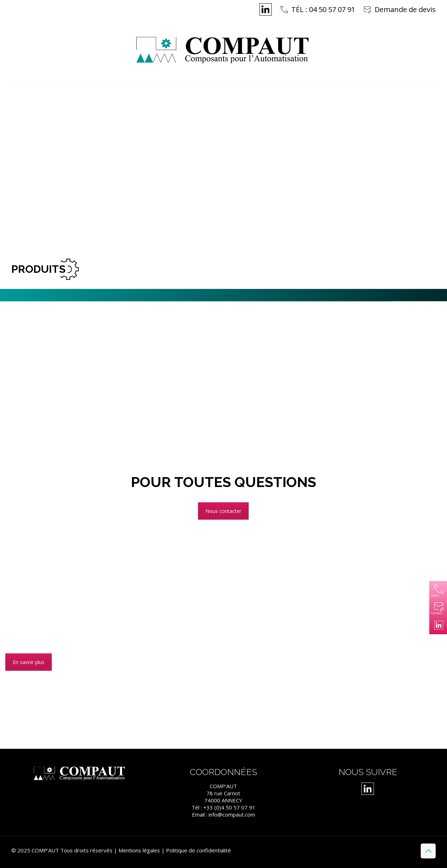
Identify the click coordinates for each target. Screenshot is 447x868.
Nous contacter (223, 511)
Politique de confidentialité (198, 850)
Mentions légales (139, 850)
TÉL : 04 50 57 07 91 (323, 9)
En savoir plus (29, 662)
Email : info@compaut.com (223, 814)
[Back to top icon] (428, 851)
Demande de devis (405, 9)
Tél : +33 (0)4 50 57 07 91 (223, 807)
